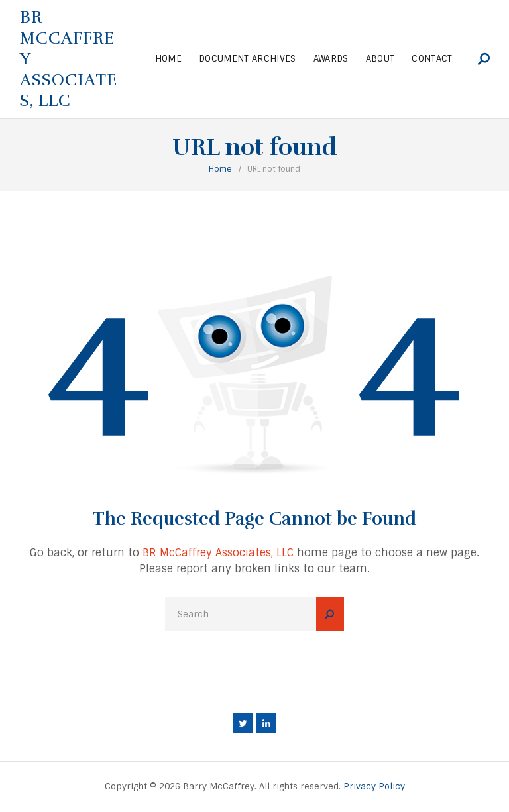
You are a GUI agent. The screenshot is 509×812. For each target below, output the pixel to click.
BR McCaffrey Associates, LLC (218, 553)
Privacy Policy (374, 787)
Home (220, 169)
